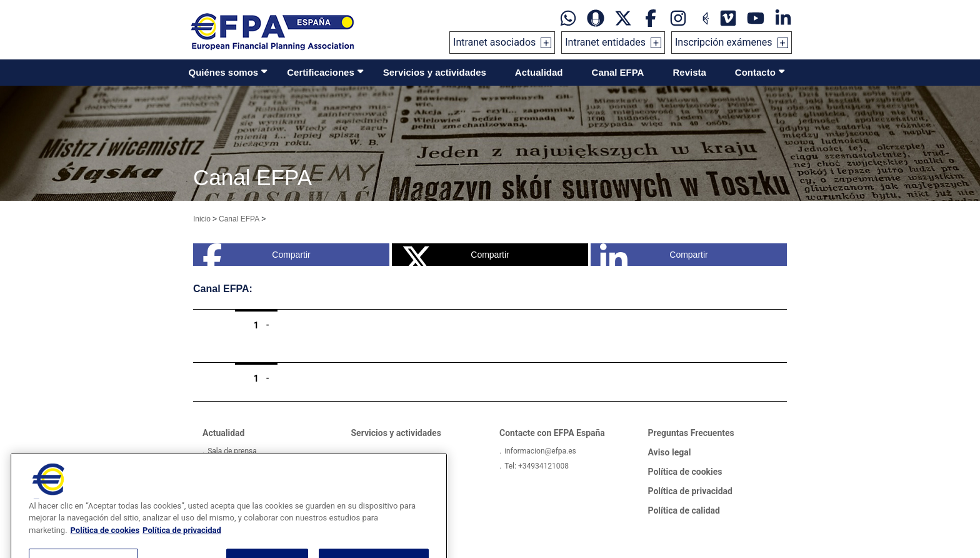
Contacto (755, 72)
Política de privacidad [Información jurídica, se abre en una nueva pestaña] (182, 546)
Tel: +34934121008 (537, 466)
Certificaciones (321, 72)
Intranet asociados (494, 42)
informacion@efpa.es (540, 451)
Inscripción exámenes (724, 42)
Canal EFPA (618, 72)
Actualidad (539, 72)
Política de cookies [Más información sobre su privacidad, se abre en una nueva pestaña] (105, 546)
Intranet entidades (605, 42)
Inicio (202, 219)
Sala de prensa (232, 451)
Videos (219, 466)
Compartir (257, 255)
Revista (689, 72)
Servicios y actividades (435, 72)
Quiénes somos (224, 72)
